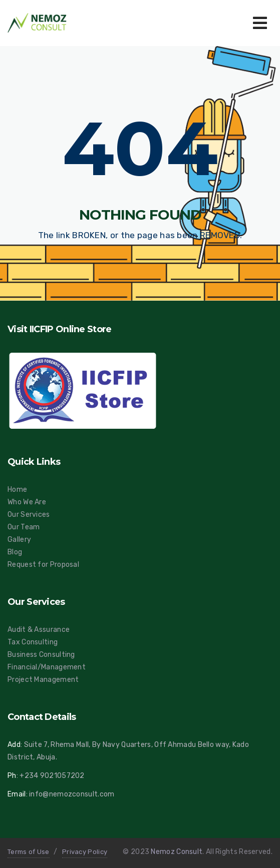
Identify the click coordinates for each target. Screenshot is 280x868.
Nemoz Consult (177, 852)
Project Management (43, 680)
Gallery (19, 540)
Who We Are (27, 502)
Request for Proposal (43, 565)
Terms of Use (29, 852)
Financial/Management (47, 667)
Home (17, 490)
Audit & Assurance (39, 630)
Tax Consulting (33, 642)
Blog (15, 552)
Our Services (29, 515)
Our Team (24, 527)
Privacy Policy (85, 852)
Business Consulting (41, 655)
